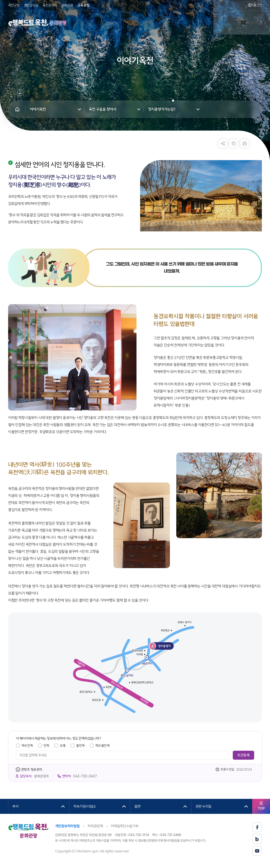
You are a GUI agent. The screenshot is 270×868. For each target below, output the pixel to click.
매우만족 (27, 746)
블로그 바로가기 (257, 839)
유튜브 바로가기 (257, 851)
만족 (47, 746)
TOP (261, 808)
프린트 (245, 144)
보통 (63, 746)
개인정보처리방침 (67, 826)
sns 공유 (223, 144)
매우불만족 (103, 746)
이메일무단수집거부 (125, 826)
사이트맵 (251, 22)
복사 (234, 144)
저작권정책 (95, 826)
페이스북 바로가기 (257, 827)
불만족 (81, 746)
